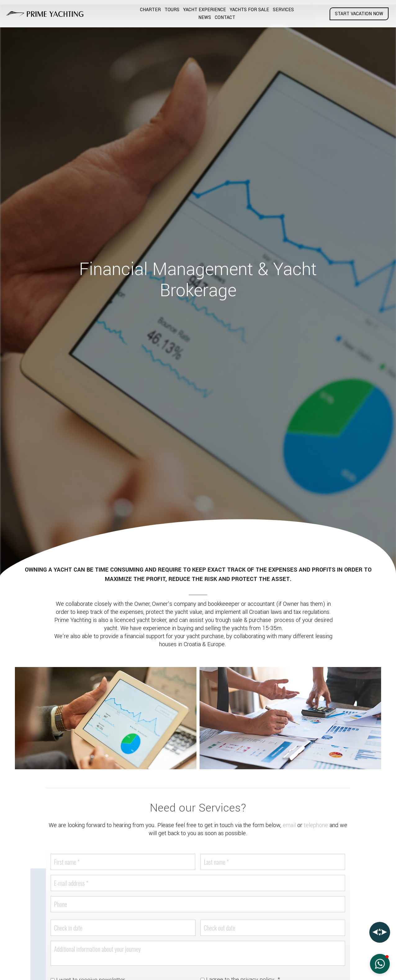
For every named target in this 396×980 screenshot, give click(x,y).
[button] (380, 964)
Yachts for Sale (249, 10)
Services (283, 10)
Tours (172, 10)
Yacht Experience (205, 10)
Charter (150, 10)
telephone (316, 825)
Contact (225, 18)
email (289, 825)
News (205, 18)
